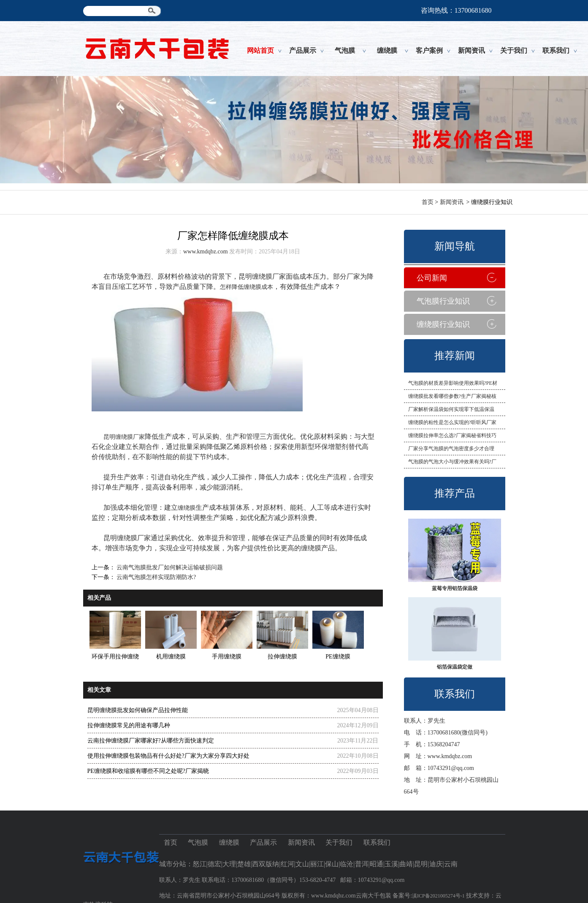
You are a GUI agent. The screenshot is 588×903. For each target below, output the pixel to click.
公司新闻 (432, 278)
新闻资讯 (471, 50)
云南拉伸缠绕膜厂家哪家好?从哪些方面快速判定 (151, 741)
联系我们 (556, 50)
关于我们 (514, 50)
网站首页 (260, 50)
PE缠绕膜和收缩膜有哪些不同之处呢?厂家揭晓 (148, 771)
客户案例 (429, 50)
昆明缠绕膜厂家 (124, 437)
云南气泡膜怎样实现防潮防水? (156, 577)
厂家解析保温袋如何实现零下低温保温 (451, 409)
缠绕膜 (387, 50)
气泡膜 (345, 50)
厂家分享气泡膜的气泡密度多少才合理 (451, 449)
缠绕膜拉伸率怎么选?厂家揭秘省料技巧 (452, 435)
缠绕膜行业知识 (443, 324)
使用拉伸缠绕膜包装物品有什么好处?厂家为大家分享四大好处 (168, 756)
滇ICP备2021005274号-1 (438, 896)
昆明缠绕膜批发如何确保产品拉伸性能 (138, 710)
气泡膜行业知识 (443, 301)
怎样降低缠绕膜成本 (247, 287)
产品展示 (303, 50)
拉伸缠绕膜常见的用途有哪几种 (129, 725)
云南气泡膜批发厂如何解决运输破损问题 (169, 567)
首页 (428, 202)
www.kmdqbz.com (450, 756)
